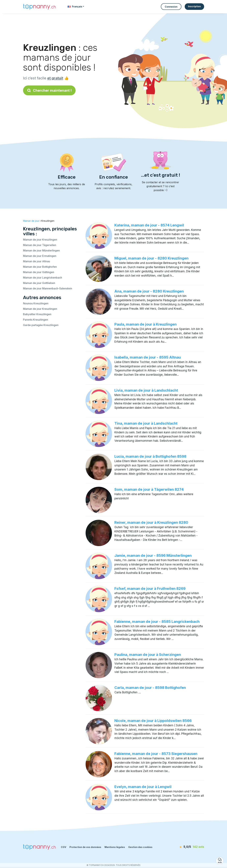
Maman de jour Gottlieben (39, 283)
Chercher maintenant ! (49, 90)
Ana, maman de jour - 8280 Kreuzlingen (149, 291)
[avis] (185, 847)
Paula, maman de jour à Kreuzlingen (146, 324)
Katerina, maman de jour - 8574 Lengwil (149, 225)
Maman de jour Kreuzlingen (40, 240)
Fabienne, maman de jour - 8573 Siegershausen (156, 754)
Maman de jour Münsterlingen (41, 250)
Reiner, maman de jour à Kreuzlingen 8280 (151, 522)
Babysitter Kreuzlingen (37, 314)
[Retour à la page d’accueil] (40, 6)
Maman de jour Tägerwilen (40, 245)
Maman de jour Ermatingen (40, 256)
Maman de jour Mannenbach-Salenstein (48, 288)
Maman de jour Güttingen (39, 272)
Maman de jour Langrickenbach (43, 278)
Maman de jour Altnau (37, 261)
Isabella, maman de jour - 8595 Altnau (148, 357)
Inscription (194, 6)
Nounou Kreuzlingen (36, 303)
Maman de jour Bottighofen (40, 267)
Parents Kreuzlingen (36, 320)
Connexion (171, 7)
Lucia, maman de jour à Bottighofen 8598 (150, 456)
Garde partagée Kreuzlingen (41, 325)
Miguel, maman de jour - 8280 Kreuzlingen (151, 258)
